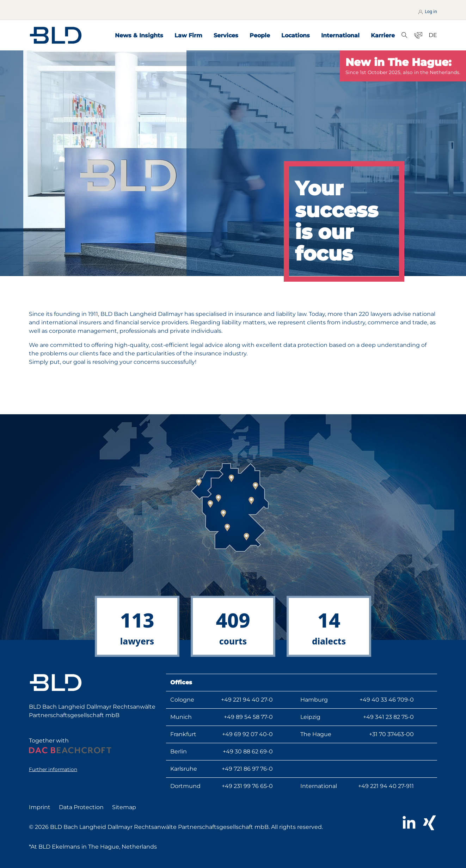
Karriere (383, 35)
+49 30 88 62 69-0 (248, 751)
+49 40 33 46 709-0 (387, 700)
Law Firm (188, 35)
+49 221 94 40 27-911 (386, 786)
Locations (296, 35)
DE (433, 35)
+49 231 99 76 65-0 (247, 786)
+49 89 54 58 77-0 (248, 717)
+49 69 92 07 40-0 (247, 734)
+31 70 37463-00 (391, 734)
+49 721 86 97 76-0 (247, 769)
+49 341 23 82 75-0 (388, 717)
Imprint (40, 807)
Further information (53, 769)
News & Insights (139, 35)
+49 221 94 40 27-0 (247, 700)
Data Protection (81, 807)
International (340, 35)
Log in (427, 11)
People (260, 35)
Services (226, 35)
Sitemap (124, 807)
